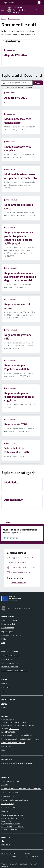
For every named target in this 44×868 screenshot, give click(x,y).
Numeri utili (6, 750)
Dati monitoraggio (8, 854)
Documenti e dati (8, 624)
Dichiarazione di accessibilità (12, 815)
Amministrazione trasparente (13, 818)
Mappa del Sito (32, 856)
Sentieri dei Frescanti (10, 792)
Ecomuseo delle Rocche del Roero (15, 800)
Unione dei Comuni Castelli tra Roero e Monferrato (21, 789)
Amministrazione (14, 19)
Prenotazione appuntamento (13, 827)
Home (3, 19)
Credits (13, 856)
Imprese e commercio (10, 667)
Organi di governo (8, 631)
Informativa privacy (9, 807)
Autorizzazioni (7, 659)
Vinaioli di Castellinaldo (10, 781)
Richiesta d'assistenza (10, 829)
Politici (4, 639)
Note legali (6, 811)
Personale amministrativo (11, 635)
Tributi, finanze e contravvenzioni (14, 670)
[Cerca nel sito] (37, 10)
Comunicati (6, 687)
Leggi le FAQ (6, 821)
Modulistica (10, 50)
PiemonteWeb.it (8, 796)
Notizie (4, 683)
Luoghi (4, 704)
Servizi (28, 854)
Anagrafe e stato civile (10, 655)
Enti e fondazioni (8, 628)
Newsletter (6, 845)
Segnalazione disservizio (11, 824)
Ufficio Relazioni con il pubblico (13, 743)
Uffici (3, 643)
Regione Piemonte (9, 3)
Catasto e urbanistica (10, 663)
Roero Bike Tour (7, 804)
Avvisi (4, 691)
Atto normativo (11, 200)
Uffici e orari (6, 746)
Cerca (38, 83)
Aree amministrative (9, 620)
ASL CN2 (5, 785)
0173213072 (14, 729)
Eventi (4, 707)
